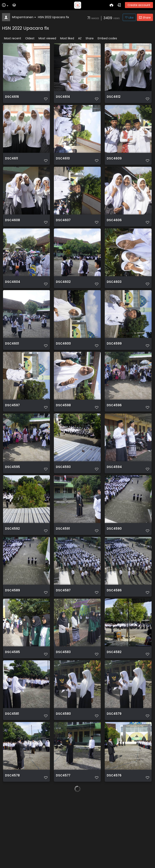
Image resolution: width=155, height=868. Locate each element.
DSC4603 (114, 301)
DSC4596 (114, 436)
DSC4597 (12, 436)
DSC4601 (12, 368)
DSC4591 (63, 570)
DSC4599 (114, 368)
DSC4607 (63, 233)
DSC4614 (63, 99)
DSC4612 (114, 99)
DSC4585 (13, 705)
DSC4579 (114, 772)
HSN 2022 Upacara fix (53, 17)
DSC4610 (63, 166)
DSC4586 (114, 638)
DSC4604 (13, 301)
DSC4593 (63, 503)
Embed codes (107, 38)
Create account (139, 5)
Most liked (67, 38)
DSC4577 (63, 840)
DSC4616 (12, 99)
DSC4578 (12, 840)
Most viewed (47, 38)
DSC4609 (114, 166)
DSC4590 (114, 570)
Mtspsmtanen (24, 17)
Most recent (13, 38)
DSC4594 (114, 503)
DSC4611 (12, 166)
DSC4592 (12, 570)
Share (90, 38)
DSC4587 (63, 638)
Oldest (30, 38)
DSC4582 (114, 705)
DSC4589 (13, 638)
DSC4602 (63, 301)
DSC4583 (63, 705)
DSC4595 (13, 503)
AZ (80, 38)
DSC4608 (13, 233)
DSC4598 (63, 436)
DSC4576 (114, 840)
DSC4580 (63, 772)
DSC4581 (12, 772)
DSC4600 (63, 368)
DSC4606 (114, 233)
